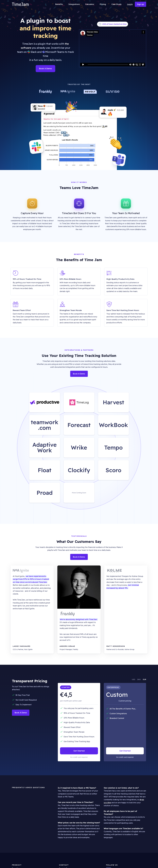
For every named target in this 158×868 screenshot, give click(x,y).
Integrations (74, 4)
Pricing (103, 4)
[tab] (132, 679)
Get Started (79, 751)
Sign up (140, 4)
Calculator (90, 4)
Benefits (59, 4)
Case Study (117, 4)
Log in (130, 4)
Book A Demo (45, 68)
